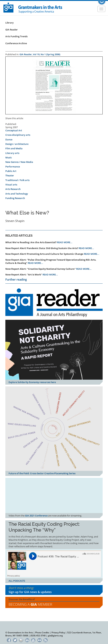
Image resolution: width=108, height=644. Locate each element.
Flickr (39, 640)
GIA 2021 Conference (36, 516)
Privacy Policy (58, 633)
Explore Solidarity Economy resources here (32, 382)
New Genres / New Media (19, 162)
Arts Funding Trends (16, 36)
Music (9, 157)
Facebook (9, 640)
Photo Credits (42, 633)
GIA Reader (12, 30)
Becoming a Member (30, 604)
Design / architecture (17, 144)
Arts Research (13, 189)
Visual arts (11, 185)
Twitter (15, 640)
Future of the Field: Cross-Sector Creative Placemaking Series (42, 473)
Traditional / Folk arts (17, 180)
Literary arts (12, 153)
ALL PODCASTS (17, 581)
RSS (46, 640)
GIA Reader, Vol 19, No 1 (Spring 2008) (40, 54)
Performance (13, 167)
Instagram (21, 640)
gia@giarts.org (55, 636)
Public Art (11, 171)
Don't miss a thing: (54, 590)
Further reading (16, 280)
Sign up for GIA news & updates (30, 592)
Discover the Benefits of (54, 602)
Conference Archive (16, 43)
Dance (9, 139)
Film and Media (14, 148)
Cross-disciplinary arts (18, 135)
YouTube (33, 640)
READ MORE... (65, 242)
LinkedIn (27, 640)
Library (9, 23)
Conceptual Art (14, 130)
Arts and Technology (17, 194)
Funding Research (15, 198)
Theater (10, 175)
